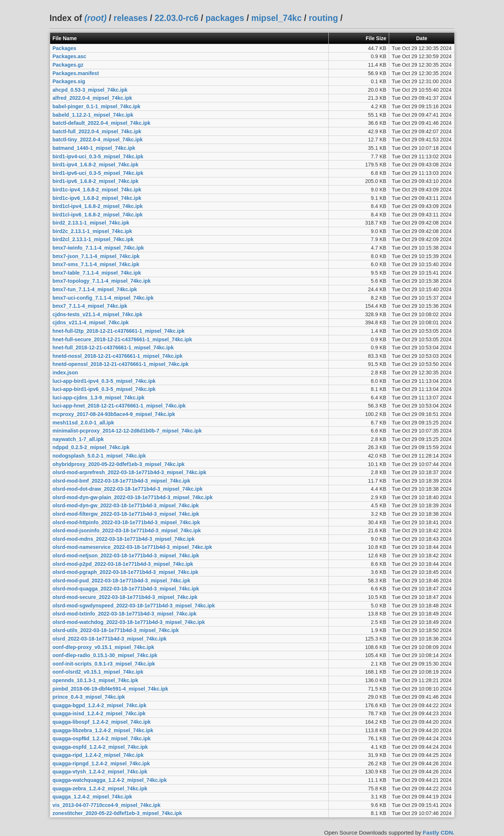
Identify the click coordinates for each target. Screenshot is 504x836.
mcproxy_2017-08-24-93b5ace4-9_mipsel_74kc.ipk (114, 414)
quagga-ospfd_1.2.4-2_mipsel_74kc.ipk (100, 747)
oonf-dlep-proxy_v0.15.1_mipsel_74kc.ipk (103, 647)
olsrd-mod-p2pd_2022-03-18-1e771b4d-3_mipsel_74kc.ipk (123, 564)
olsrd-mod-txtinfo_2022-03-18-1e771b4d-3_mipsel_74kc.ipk (125, 614)
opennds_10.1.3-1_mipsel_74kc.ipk (96, 680)
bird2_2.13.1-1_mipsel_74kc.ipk (91, 223)
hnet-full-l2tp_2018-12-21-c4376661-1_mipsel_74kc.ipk (119, 331)
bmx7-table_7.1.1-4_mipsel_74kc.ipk (97, 273)
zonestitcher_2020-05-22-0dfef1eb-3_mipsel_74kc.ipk (117, 813)
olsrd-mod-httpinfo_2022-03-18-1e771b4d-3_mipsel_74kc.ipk (126, 522)
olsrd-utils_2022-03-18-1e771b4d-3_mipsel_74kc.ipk (116, 630)
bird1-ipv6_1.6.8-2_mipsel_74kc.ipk (96, 181)
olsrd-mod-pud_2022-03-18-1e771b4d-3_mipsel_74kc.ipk (121, 581)
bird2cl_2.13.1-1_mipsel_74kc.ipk (93, 239)
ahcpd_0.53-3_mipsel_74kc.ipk (90, 90)
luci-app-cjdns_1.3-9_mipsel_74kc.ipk (99, 398)
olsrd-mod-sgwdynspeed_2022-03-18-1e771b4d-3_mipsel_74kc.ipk (134, 606)
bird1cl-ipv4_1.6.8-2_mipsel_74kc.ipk (98, 206)
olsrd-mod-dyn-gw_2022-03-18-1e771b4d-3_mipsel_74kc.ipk (126, 505)
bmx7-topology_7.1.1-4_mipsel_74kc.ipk (102, 281)
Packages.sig (69, 81)
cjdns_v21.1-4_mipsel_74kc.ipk (91, 322)
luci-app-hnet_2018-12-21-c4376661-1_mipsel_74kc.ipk (119, 406)
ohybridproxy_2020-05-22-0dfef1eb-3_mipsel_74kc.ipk (119, 464)
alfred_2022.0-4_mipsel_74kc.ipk (92, 98)
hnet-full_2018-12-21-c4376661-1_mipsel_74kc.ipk (113, 348)
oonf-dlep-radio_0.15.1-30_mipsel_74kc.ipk (105, 655)
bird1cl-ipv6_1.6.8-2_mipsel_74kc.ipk (98, 215)
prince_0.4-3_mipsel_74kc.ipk (89, 697)
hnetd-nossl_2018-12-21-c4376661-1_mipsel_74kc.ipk (118, 356)
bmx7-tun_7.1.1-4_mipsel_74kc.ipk (95, 289)
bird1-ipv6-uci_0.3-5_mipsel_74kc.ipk (98, 173)
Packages (65, 48)
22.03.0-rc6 (177, 18)
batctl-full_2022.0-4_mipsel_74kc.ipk (97, 131)
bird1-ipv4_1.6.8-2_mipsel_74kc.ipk (96, 165)
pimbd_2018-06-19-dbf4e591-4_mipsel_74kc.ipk (110, 689)
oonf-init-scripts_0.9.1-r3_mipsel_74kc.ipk (104, 664)
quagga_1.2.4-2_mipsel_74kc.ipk (92, 797)
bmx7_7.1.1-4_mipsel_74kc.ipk (90, 306)
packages (225, 18)
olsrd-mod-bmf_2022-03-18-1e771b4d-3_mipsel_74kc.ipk (121, 481)
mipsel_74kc (276, 18)
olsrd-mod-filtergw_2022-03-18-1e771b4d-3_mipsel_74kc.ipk (126, 514)
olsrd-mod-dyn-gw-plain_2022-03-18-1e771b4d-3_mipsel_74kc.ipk (133, 497)
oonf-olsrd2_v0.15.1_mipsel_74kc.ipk (98, 672)
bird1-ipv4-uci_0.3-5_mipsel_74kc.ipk (98, 156)
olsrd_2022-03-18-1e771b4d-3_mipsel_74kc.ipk (110, 639)
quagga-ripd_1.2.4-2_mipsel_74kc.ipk (98, 755)
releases (131, 18)
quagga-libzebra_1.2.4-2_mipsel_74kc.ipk (103, 730)
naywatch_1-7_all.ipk (78, 439)
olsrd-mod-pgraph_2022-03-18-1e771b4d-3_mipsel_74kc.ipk (126, 572)
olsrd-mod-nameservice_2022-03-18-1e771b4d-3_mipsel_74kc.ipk (132, 547)
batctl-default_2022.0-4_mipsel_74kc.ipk (102, 123)
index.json (65, 373)
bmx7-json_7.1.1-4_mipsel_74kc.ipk (96, 256)
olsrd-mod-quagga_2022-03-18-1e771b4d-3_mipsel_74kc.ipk (126, 589)
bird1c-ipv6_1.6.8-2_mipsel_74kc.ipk (97, 198)
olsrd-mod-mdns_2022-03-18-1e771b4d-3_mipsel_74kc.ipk (124, 539)
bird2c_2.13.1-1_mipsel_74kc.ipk (92, 231)
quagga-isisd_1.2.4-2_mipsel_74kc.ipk (99, 713)
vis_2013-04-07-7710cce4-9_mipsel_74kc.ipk (107, 805)
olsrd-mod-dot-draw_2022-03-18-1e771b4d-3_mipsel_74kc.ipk (128, 489)
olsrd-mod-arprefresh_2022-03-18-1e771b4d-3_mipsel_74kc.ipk (130, 472)
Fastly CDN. (438, 833)
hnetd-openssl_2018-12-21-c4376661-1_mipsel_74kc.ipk (121, 364)
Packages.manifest (76, 73)
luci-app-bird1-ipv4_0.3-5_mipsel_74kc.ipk (104, 381)
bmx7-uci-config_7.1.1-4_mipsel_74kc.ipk (103, 298)
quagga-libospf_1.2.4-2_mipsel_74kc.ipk (102, 722)
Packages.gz (68, 65)
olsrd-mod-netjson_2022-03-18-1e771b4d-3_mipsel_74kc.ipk (126, 555)
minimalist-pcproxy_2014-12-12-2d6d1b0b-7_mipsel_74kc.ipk (127, 431)
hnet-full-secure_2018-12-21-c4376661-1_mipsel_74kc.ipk (122, 339)
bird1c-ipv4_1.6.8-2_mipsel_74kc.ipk (97, 190)
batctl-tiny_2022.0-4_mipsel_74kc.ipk (98, 140)
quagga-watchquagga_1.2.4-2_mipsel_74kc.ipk (110, 780)
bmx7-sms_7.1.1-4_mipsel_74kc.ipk (96, 264)
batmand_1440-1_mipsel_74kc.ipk (94, 148)
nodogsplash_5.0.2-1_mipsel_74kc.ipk (99, 456)
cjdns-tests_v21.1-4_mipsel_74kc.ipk (98, 314)
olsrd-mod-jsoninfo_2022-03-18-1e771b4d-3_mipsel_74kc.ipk (127, 530)
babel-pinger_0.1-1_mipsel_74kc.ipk (97, 106)
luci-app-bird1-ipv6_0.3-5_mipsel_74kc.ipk (104, 389)
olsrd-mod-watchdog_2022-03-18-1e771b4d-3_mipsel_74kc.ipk (129, 622)
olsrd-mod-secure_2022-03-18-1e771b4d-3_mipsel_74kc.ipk (125, 597)
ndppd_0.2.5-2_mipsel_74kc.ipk (91, 447)
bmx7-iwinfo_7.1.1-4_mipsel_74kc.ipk (98, 248)
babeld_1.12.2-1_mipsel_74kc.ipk (93, 115)
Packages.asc (70, 56)
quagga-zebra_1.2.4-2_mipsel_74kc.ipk (100, 789)
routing (323, 18)
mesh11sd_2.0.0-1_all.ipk (83, 423)
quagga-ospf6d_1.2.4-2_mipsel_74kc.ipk (102, 738)
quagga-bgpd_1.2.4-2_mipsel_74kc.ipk (100, 705)
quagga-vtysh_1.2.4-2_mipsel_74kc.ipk (100, 772)
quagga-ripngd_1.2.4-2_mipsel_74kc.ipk (101, 763)
